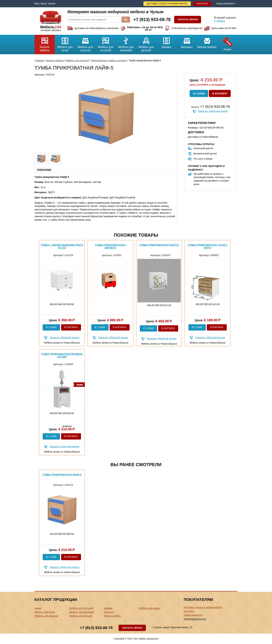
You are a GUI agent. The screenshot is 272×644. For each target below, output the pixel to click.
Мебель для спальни (85, 43)
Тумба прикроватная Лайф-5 (62, 475)
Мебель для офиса (149, 608)
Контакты (202, 4)
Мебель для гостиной (106, 43)
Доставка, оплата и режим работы (167, 4)
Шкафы (166, 42)
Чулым (52, 3)
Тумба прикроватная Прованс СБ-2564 (62, 355)
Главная (39, 61)
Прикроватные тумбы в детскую (109, 61)
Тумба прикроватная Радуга (159, 245)
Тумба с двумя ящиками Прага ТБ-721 (62, 246)
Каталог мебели (45, 43)
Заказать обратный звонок (213, 111)
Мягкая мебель (207, 42)
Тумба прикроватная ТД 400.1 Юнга (207, 246)
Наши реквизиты (226, 3)
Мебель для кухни (65, 43)
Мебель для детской (146, 43)
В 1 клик (199, 93)
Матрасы (187, 42)
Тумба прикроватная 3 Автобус (110, 246)
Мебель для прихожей (126, 43)
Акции (227, 43)
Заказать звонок (188, 19)
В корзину (220, 93)
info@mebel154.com (195, 619)
